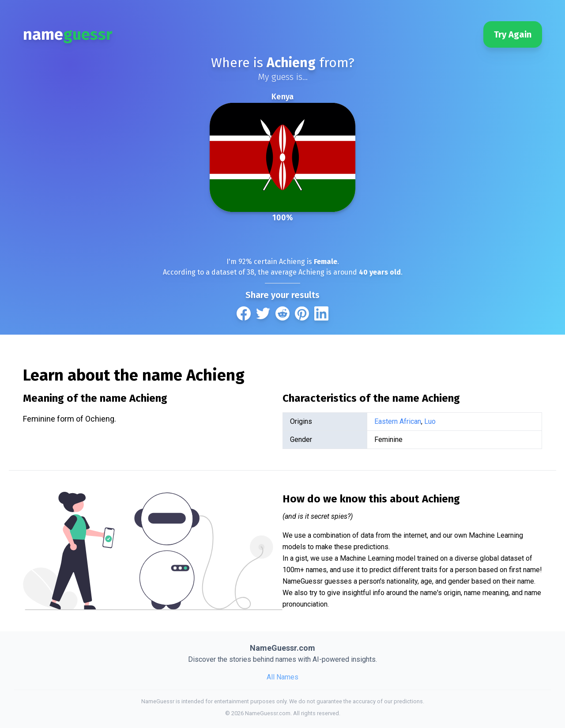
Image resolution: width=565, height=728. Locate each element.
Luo (430, 421)
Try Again (513, 34)
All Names (282, 677)
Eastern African (398, 421)
